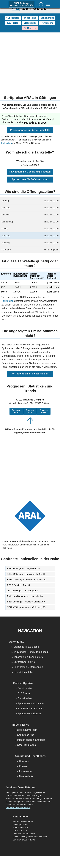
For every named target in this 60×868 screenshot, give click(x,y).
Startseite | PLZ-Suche (26, 647)
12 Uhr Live (30, 28)
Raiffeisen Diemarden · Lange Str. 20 (25, 596)
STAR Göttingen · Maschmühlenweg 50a (27, 607)
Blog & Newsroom (27, 730)
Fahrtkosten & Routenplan (28, 667)
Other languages (26, 745)
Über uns (24, 761)
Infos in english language (31, 740)
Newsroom (47, 23)
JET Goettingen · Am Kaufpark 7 (23, 591)
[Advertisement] (28, 62)
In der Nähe (30, 18)
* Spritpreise (13, 18)
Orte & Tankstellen (24, 672)
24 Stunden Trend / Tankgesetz (31, 652)
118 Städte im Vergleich (31, 709)
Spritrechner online (24, 662)
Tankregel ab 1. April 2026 (28, 657)
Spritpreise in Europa (29, 714)
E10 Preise (13, 23)
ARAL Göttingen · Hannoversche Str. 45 (26, 574)
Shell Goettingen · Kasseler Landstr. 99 (26, 602)
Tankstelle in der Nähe (35, 122)
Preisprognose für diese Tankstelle (30, 130)
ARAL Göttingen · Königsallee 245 (24, 568)
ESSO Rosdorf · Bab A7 (19, 585)
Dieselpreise (30, 23)
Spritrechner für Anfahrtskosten (30, 179)
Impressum (25, 771)
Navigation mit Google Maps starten (30, 172)
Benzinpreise (47, 18)
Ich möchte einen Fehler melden (30, 374)
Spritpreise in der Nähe (31, 704)
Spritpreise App (26, 735)
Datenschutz (26, 777)
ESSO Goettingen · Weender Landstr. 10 (27, 580)
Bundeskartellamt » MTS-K (18, 808)
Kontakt (23, 766)
